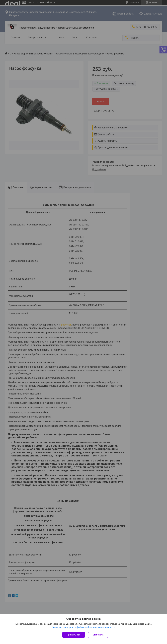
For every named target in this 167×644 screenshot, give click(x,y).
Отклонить (98, 635)
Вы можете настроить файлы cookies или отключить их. (82, 627)
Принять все (74, 635)
